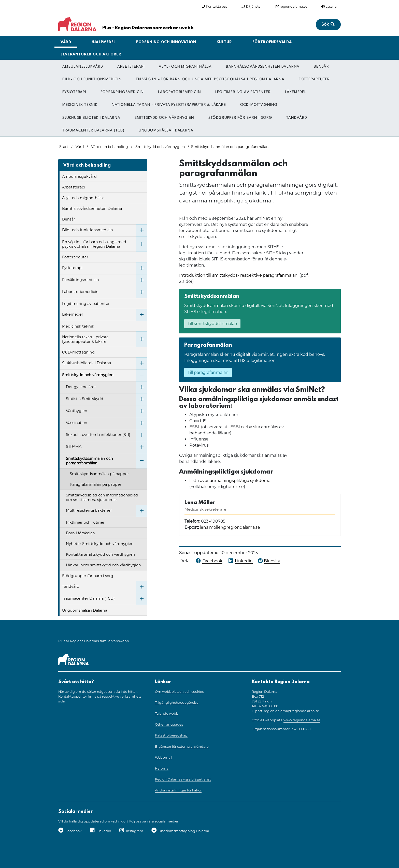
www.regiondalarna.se (302, 720)
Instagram (135, 831)
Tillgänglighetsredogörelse (177, 703)
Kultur (224, 42)
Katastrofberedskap (171, 735)
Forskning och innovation (166, 42)
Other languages (169, 724)
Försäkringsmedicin (122, 92)
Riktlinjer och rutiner (85, 522)
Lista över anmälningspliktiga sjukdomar (231, 481)
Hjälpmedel (104, 42)
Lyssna (329, 6)
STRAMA (74, 447)
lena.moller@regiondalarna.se (230, 527)
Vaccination (77, 423)
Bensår (321, 67)
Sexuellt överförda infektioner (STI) (98, 435)
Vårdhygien (77, 411)
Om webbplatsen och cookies (179, 692)
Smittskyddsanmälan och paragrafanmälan (89, 461)
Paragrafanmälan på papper (96, 484)
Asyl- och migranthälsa (185, 67)
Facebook (74, 831)
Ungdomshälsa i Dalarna (166, 131)
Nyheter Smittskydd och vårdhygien (100, 544)
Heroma (162, 768)
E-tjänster (251, 6)
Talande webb (167, 713)
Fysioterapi (74, 92)
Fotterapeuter (314, 79)
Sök (328, 24)
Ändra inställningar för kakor (178, 790)
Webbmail (163, 757)
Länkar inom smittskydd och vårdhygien (103, 565)
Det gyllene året (81, 387)
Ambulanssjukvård (83, 67)
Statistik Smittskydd (85, 399)
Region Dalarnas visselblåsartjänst (183, 779)
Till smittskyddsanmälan (212, 324)
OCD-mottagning (259, 105)
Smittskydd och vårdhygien (164, 118)
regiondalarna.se (291, 6)
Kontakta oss (214, 6)
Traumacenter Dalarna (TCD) (93, 131)
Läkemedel (296, 92)
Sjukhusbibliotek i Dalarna (91, 118)
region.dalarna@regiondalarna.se (291, 711)
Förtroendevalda (272, 42)
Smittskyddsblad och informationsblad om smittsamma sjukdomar (102, 497)
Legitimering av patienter (243, 92)
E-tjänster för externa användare (182, 747)
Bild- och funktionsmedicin (92, 79)
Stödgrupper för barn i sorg (240, 118)
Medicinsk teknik (80, 105)
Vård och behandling (110, 147)
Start (64, 147)
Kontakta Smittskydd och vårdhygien (101, 554)
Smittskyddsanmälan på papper (99, 474)
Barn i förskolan (80, 533)
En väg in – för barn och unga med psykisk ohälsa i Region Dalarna (210, 79)
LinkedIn (104, 831)
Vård (66, 42)
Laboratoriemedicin (179, 92)
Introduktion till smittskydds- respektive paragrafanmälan (239, 275)
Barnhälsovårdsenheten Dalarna (263, 67)
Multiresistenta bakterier (89, 510)
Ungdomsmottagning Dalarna (184, 831)
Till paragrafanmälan (208, 372)
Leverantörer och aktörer (91, 55)
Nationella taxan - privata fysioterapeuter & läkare (169, 105)
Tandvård (297, 118)
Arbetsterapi (131, 67)
